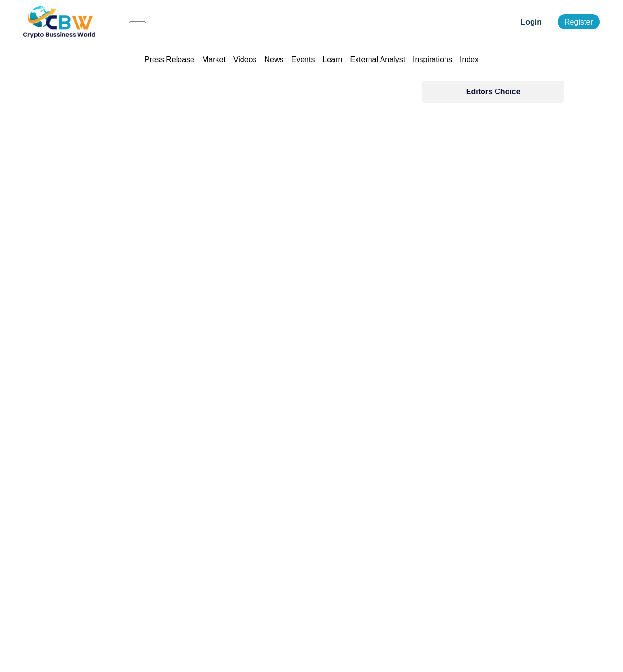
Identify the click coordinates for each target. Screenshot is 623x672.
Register (579, 22)
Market (214, 59)
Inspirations (432, 59)
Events (303, 59)
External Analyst (377, 59)
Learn (332, 59)
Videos (245, 59)
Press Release (169, 59)
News (274, 59)
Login (532, 22)
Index (469, 59)
